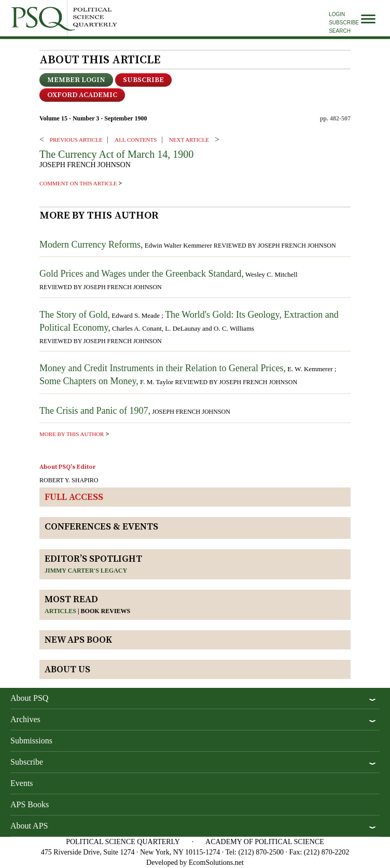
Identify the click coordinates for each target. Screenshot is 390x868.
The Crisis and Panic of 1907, (95, 411)
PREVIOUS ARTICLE (76, 140)
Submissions (31, 741)
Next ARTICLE (189, 140)
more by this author (72, 434)
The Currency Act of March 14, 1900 (116, 154)
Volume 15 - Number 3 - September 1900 (93, 118)
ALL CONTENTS (136, 140)
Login (337, 14)
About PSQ (29, 698)
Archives (25, 719)
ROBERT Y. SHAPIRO (69, 480)
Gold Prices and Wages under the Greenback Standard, (142, 274)
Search (340, 31)
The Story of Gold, (75, 315)
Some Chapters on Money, (89, 381)
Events (22, 783)
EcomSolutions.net (216, 863)
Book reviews (106, 611)
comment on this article (78, 183)
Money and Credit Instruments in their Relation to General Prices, (163, 368)
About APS (29, 826)
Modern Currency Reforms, (91, 245)
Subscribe (344, 23)
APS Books (30, 804)
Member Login (76, 80)
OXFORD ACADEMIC (82, 95)
